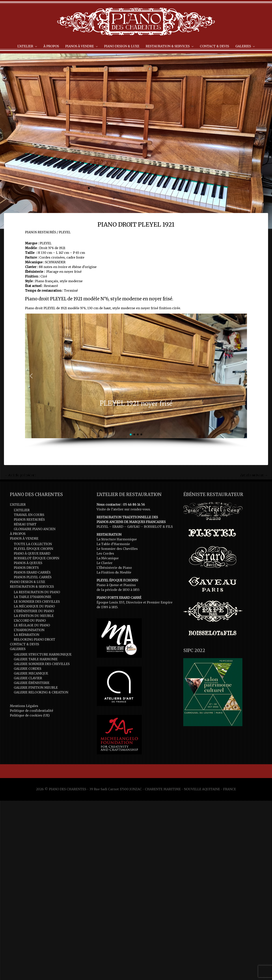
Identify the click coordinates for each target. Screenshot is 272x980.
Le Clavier (105, 563)
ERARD (118, 527)
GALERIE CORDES (27, 669)
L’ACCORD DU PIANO (30, 620)
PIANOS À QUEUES (28, 563)
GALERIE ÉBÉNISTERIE (32, 683)
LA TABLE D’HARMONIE (33, 597)
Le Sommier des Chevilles (117, 549)
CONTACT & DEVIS (24, 644)
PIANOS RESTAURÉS (41, 232)
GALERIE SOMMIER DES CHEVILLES (42, 664)
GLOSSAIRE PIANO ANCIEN (35, 529)
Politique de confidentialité (32, 711)
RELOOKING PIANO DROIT (34, 639)
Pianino (130, 585)
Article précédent (20, 475)
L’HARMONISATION (29, 630)
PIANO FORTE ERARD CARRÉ (119, 598)
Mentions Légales (24, 706)
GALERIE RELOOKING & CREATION (41, 692)
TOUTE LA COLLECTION (33, 544)
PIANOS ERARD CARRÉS (32, 572)
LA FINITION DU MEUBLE (34, 616)
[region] (136, 381)
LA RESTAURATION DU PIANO (37, 592)
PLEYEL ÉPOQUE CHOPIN (33, 549)
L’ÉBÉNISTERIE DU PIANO (34, 611)
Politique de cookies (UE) (30, 715)
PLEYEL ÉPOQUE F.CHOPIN (117, 580)
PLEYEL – (104, 527)
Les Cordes (105, 553)
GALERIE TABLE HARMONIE (36, 659)
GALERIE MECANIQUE (31, 673)
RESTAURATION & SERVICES (32, 587)
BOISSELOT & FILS (158, 527)
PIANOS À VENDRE (24, 538)
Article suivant (254, 475)
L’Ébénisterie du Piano (114, 568)
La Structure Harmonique (117, 539)
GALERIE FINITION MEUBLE (36, 688)
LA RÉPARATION (27, 635)
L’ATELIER (18, 504)
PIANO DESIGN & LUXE (27, 582)
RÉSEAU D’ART (25, 524)
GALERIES (18, 649)
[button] (31, 376)
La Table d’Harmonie (113, 544)
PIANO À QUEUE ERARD (32, 553)
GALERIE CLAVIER (28, 678)
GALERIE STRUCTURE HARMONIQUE (43, 654)
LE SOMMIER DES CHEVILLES (37, 602)
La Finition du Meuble (114, 572)
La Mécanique (108, 558)
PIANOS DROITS (26, 568)
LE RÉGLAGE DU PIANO (32, 625)
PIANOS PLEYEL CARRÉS (33, 577)
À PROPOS (18, 534)
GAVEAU (134, 527)
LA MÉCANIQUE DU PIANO (34, 606)
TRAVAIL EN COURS (29, 515)
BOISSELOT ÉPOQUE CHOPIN (36, 558)
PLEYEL (65, 232)
